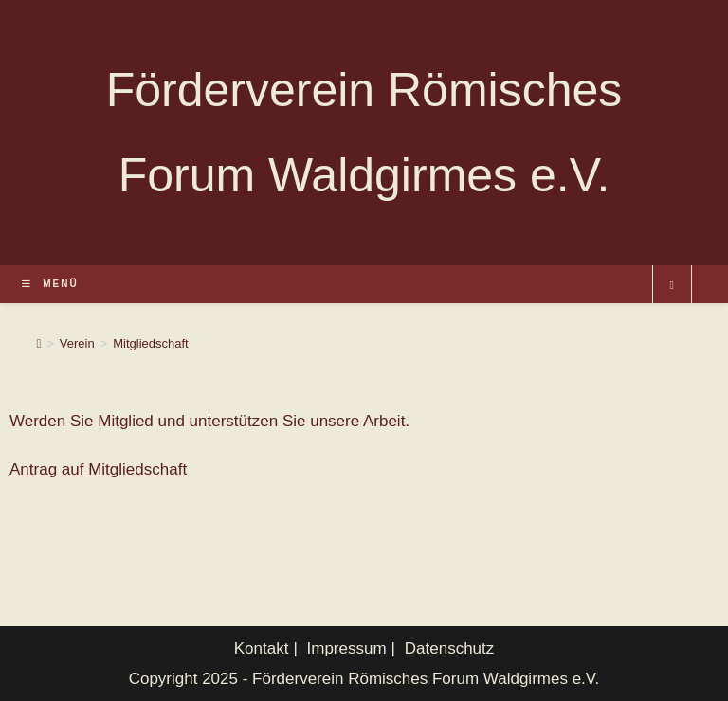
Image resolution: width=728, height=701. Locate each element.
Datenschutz (450, 648)
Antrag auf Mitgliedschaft (98, 469)
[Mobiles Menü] (50, 284)
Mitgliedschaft (150, 343)
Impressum (347, 648)
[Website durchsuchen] (672, 286)
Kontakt (262, 648)
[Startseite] (38, 343)
